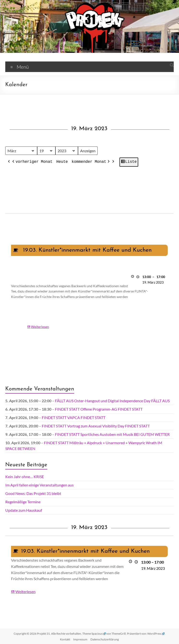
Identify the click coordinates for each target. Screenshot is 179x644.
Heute (62, 162)
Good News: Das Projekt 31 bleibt (33, 493)
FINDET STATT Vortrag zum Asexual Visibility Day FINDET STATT (96, 426)
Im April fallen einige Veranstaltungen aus (39, 485)
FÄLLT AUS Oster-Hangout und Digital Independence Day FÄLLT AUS (112, 401)
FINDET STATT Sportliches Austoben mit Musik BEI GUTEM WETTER (112, 434)
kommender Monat (91, 162)
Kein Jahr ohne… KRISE (25, 477)
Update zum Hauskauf (24, 510)
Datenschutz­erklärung (105, 639)
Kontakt (65, 639)
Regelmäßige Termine (23, 502)
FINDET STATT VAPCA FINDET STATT (74, 417)
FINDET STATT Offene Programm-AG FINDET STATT (99, 409)
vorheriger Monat (32, 162)
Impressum (80, 639)
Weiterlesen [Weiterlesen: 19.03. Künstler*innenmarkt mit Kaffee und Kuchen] (40, 327)
